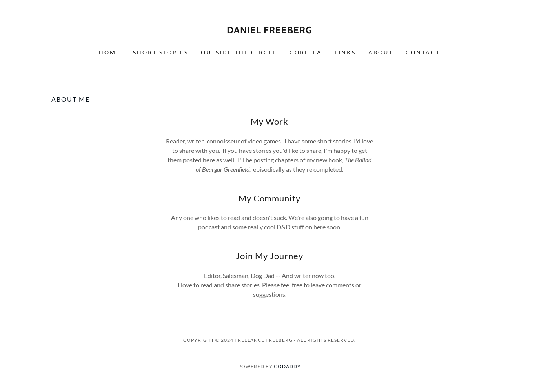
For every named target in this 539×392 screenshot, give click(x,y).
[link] (269, 31)
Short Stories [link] (161, 52)
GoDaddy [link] (287, 366)
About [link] (381, 52)
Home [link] (110, 52)
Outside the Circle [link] (239, 52)
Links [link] (345, 52)
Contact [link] (423, 52)
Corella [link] (306, 52)
